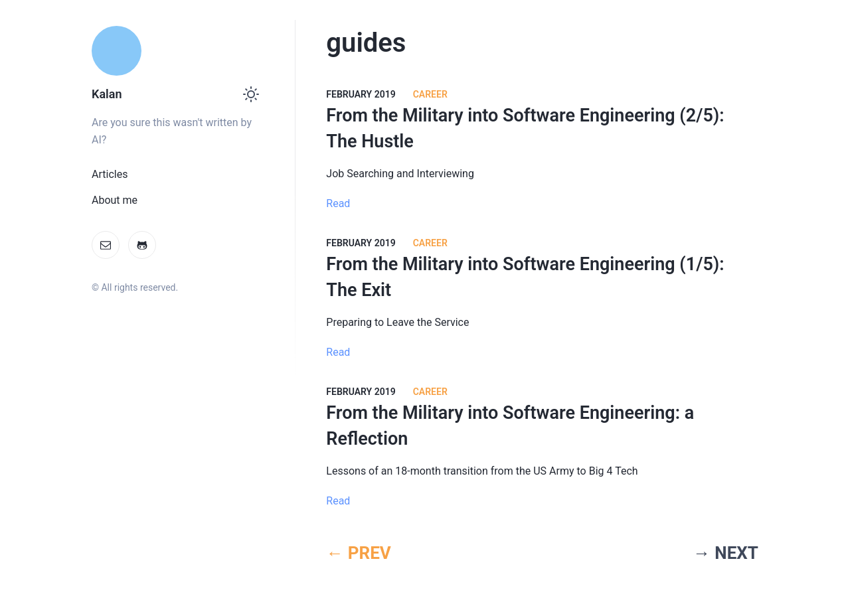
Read (338, 203)
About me (115, 200)
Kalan (107, 94)
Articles (110, 174)
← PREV (359, 553)
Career (430, 94)
